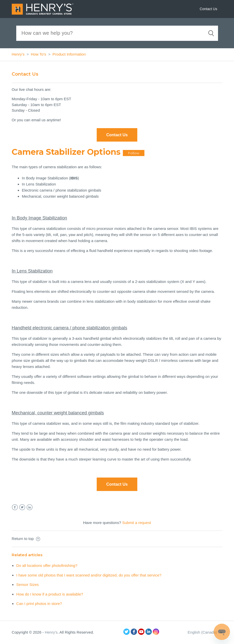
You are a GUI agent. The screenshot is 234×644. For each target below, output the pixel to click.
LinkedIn (30, 507)
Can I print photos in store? (39, 604)
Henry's (18, 54)
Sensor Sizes (27, 584)
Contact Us (208, 9)
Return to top (26, 539)
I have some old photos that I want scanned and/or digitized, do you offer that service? (89, 575)
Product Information (69, 54)
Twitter (22, 507)
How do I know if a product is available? (50, 594)
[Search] (117, 33)
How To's (39, 54)
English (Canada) (203, 632)
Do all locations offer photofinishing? (47, 565)
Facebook (15, 507)
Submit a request (136, 523)
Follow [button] (134, 153)
